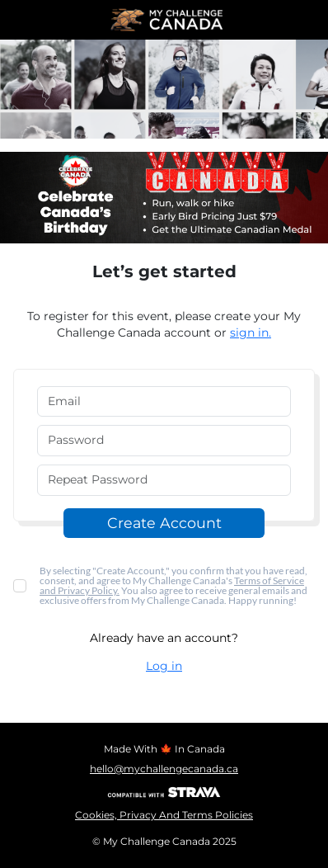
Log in (164, 666)
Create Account (164, 523)
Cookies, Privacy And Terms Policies (164, 815)
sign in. (251, 333)
